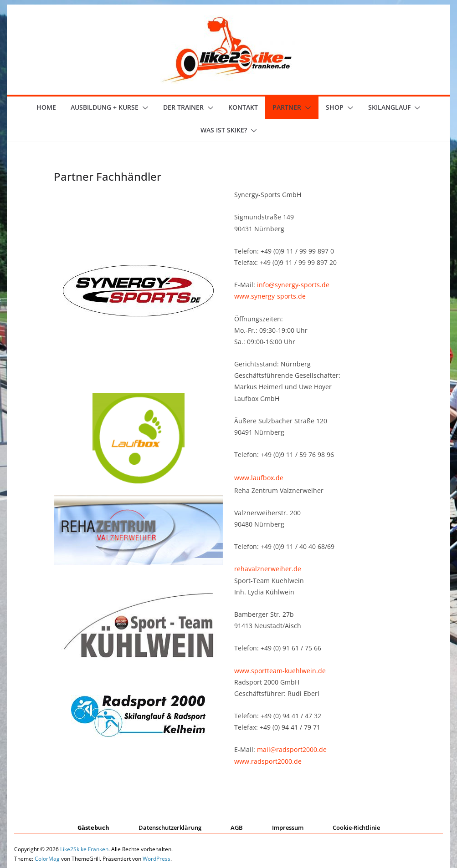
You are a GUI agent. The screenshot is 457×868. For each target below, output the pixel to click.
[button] (144, 108)
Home (46, 107)
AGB (237, 827)
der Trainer (183, 107)
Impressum (288, 827)
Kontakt (243, 107)
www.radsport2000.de (268, 761)
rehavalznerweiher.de (268, 569)
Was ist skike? (224, 130)
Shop (335, 107)
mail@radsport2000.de (292, 749)
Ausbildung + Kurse (105, 107)
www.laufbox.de (259, 478)
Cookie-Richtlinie (356, 827)
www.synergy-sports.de (270, 296)
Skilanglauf (389, 107)
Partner (287, 107)
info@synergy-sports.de (293, 285)
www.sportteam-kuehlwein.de (280, 671)
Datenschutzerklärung (170, 827)
